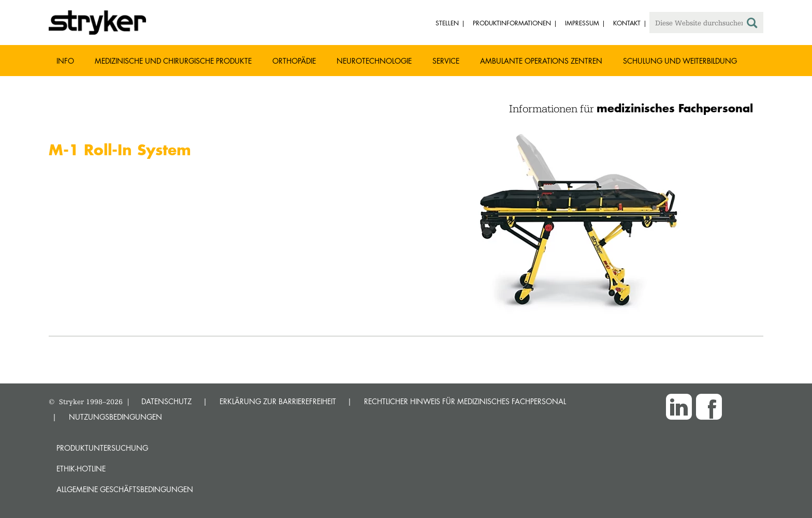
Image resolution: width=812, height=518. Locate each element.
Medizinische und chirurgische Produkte (173, 61)
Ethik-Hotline (81, 469)
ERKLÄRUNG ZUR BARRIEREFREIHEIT (278, 401)
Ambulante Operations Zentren (541, 61)
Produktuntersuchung (102, 448)
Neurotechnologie (374, 61)
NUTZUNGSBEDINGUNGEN (115, 417)
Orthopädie (294, 61)
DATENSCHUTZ (166, 401)
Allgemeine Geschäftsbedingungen (125, 489)
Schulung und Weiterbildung (680, 61)
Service (446, 61)
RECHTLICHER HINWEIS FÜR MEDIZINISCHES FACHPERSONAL (465, 401)
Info (65, 61)
